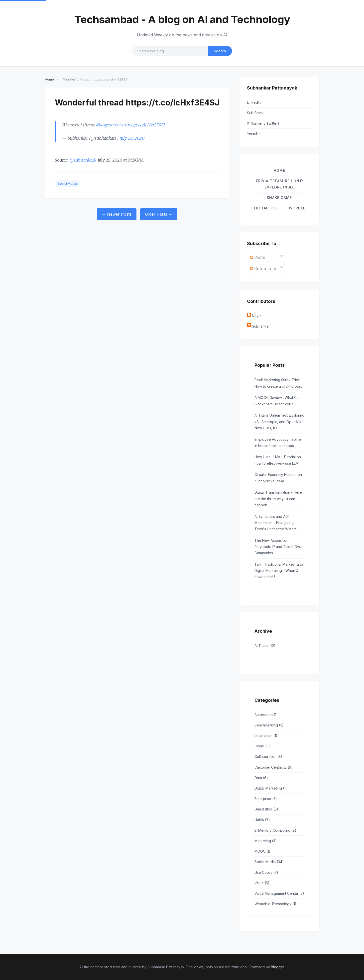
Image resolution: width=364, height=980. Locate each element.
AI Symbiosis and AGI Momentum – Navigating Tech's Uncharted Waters (276, 523)
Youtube (254, 134)
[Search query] (170, 51)
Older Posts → (159, 214)
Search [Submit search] (220, 51)
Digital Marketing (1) (271, 788)
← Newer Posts (117, 214)
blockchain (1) (266, 736)
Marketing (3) (266, 841)
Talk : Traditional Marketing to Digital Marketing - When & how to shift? (279, 571)
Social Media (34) (269, 862)
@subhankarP (83, 160)
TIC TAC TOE (266, 208)
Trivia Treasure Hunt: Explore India (279, 184)
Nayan (257, 316)
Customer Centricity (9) (274, 767)
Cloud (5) (262, 746)
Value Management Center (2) (279, 893)
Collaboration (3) (268, 757)
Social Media (67, 184)
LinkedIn (254, 102)
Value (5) (262, 883)
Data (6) (261, 778)
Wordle (297, 208)
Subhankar (261, 326)
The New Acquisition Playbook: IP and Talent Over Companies (279, 547)
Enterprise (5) (266, 799)
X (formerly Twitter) (263, 123)
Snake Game (279, 198)
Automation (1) (266, 715)
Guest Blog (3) (266, 809)
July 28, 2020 (132, 138)
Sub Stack (255, 113)
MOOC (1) (262, 851)
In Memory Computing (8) (275, 830)
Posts (258, 257)
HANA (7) (262, 820)
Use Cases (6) (266, 872)
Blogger (277, 967)
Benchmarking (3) (269, 725)
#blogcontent (108, 125)
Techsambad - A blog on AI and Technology (182, 19)
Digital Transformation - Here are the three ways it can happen (278, 498)
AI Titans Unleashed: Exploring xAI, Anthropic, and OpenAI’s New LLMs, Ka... (279, 421)
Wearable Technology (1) (275, 904)
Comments (263, 268)
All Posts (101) (266, 646)
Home (49, 79)
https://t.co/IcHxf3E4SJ (143, 125)
